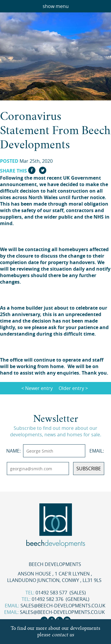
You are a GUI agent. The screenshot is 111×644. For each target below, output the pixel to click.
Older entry (71, 388)
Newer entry (39, 388)
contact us (63, 635)
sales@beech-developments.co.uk (63, 606)
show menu (56, 6)
